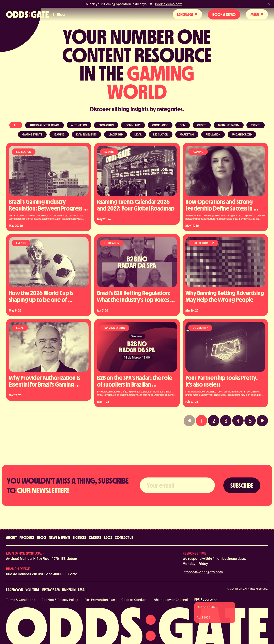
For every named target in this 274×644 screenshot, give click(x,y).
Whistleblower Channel (171, 600)
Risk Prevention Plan (100, 600)
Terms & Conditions (21, 600)
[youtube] (32, 590)
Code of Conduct (134, 600)
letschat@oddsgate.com (203, 572)
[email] (82, 590)
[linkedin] (69, 590)
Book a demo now (169, 4)
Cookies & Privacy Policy (60, 600)
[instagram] (51, 590)
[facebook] (15, 590)
